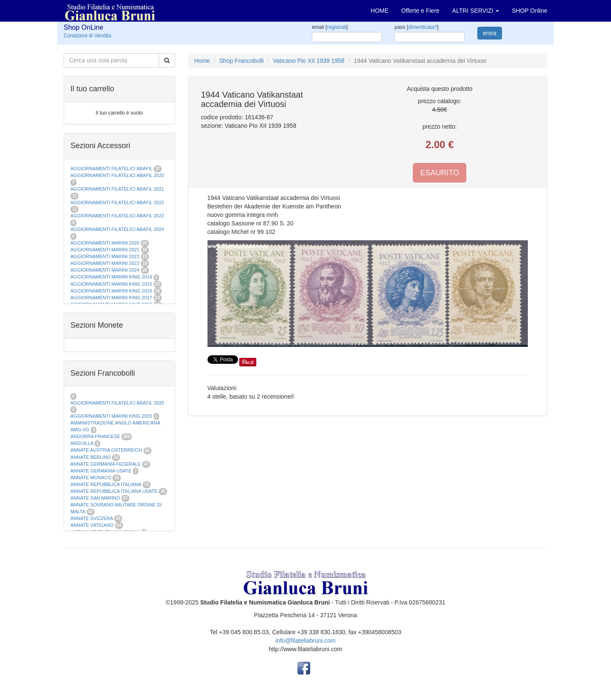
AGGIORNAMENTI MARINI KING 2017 (111, 298)
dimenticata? (423, 27)
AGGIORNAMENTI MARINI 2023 (105, 263)
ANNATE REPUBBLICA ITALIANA (106, 484)
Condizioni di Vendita (87, 36)
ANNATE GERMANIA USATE (101, 471)
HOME (380, 11)
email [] (330, 27)
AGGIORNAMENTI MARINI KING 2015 (112, 284)
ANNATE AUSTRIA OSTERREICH (106, 450)
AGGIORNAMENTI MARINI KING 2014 (111, 277)
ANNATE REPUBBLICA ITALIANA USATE (115, 491)
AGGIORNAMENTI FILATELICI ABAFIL (112, 169)
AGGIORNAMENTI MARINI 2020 (105, 243)
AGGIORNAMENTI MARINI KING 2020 (111, 416)
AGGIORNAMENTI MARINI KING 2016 (111, 291)
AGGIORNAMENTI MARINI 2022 (105, 256)
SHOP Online (530, 11)
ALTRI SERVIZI (476, 11)
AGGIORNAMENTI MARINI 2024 (105, 270)
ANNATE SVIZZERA (92, 518)
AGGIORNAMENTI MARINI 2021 (105, 250)
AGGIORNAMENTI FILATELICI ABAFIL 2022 (117, 202)
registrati (336, 27)
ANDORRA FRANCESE (95, 436)
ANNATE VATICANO (92, 525)
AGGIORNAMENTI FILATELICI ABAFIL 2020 (117, 175)
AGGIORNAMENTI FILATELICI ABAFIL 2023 (117, 216)
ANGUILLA (82, 443)
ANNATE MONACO (91, 478)
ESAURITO (440, 173)
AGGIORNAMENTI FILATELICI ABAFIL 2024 (117, 229)
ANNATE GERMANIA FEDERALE (106, 464)
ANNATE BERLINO (91, 457)
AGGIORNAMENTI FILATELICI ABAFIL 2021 (117, 189)
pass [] (416, 27)
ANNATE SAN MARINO (95, 498)
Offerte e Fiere (420, 11)
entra (490, 33)
